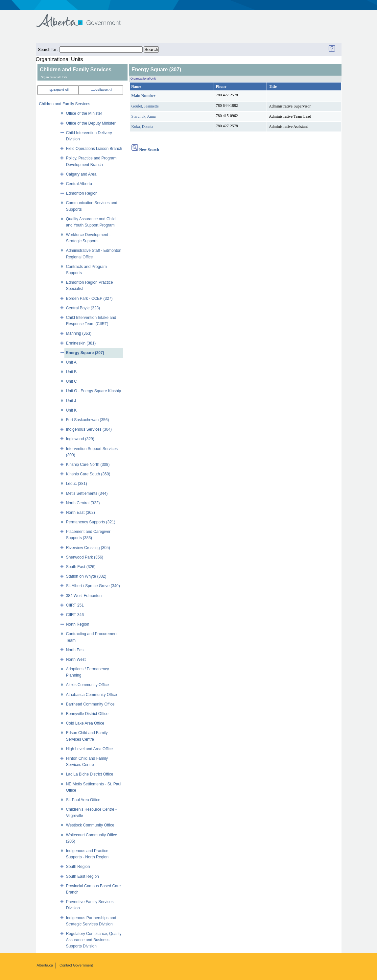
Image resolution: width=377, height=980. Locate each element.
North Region (78, 624)
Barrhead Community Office (90, 704)
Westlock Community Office (90, 825)
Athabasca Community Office (92, 695)
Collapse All (101, 90)
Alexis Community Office (87, 685)
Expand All (59, 90)
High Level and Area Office (90, 749)
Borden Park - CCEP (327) (89, 299)
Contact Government (76, 965)
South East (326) (81, 567)
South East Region (82, 876)
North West (76, 659)
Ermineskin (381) (81, 343)
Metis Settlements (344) (87, 493)
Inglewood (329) (80, 439)
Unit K (71, 410)
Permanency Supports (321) (91, 522)
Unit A (71, 362)
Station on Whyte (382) (86, 576)
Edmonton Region (82, 193)
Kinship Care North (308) (88, 465)
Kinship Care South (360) (88, 474)
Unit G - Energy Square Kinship (94, 391)
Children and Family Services (65, 104)
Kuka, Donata (142, 127)
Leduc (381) (77, 484)
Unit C (71, 381)
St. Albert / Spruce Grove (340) (93, 586)
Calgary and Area (81, 174)
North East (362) (81, 513)
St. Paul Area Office (83, 800)
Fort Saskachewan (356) (88, 420)
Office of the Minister (84, 113)
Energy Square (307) (85, 353)
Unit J (71, 401)
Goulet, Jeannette (145, 106)
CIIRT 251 (75, 605)
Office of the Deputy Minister (91, 123)
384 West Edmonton (84, 596)
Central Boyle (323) (83, 308)
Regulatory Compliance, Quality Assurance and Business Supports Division (94, 940)
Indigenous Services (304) (89, 429)
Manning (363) (79, 333)
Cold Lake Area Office (85, 723)
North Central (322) (83, 503)
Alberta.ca (45, 965)
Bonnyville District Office (87, 714)
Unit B (71, 372)
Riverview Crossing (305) (88, 548)
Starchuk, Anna (144, 116)
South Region (78, 867)
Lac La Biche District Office (90, 774)
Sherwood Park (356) (85, 557)
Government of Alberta (84, 17)
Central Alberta (79, 184)
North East (75, 650)
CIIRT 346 (75, 615)
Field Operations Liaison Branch (94, 149)
